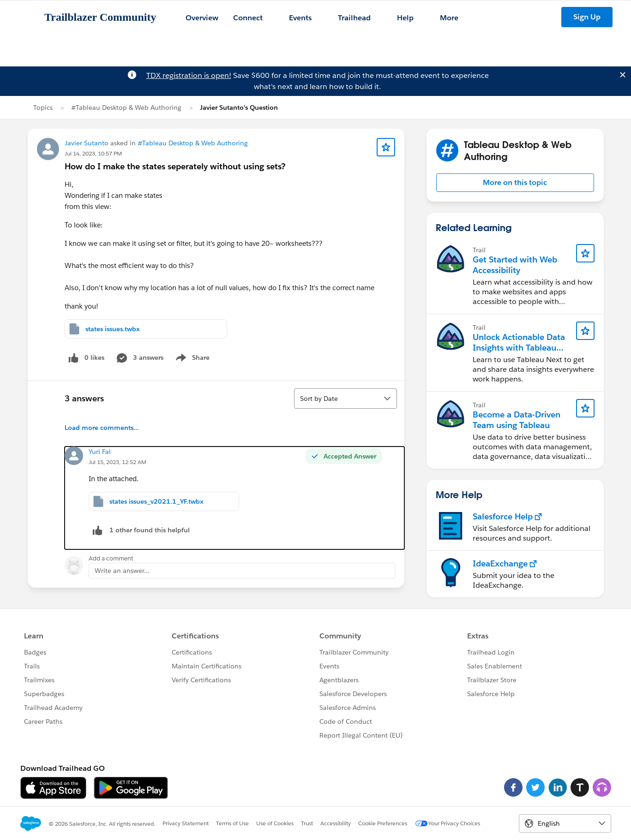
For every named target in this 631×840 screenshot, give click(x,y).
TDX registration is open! (189, 75)
